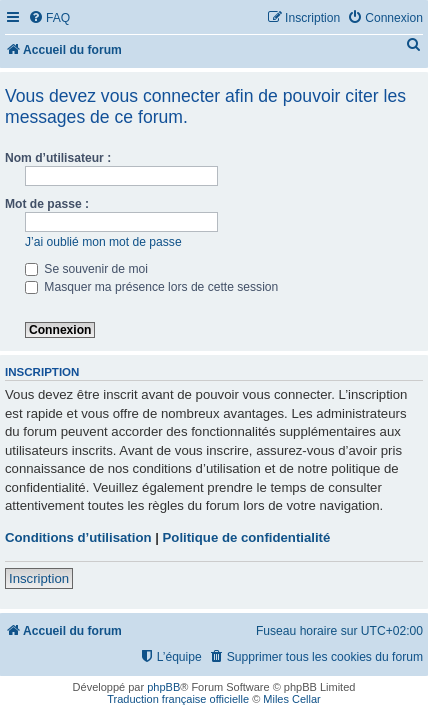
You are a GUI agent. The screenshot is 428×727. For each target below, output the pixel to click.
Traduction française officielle (178, 699)
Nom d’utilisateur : (58, 158)
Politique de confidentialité (247, 537)
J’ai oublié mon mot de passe (103, 242)
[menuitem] (49, 18)
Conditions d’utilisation (78, 537)
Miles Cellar (291, 699)
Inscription (39, 578)
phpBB (163, 687)
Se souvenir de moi (86, 269)
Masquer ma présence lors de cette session (151, 287)
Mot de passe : (47, 204)
